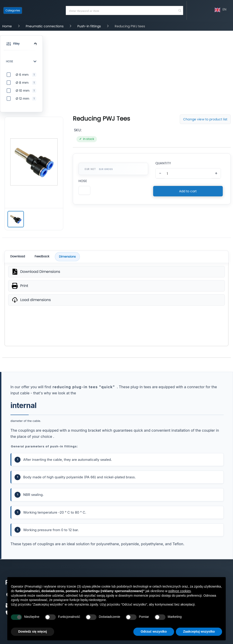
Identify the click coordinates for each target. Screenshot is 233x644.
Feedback (42, 256)
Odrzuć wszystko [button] (154, 631)
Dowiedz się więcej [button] (33, 631)
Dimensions (67, 257)
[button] (21, 45)
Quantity (163, 163)
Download (18, 256)
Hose (83, 181)
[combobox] (124, 10)
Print (24, 286)
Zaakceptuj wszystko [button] (199, 631)
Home (8, 26)
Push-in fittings (90, 26)
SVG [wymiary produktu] (116, 325)
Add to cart (188, 191)
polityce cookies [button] (180, 591)
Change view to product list (205, 119)
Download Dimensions (40, 272)
